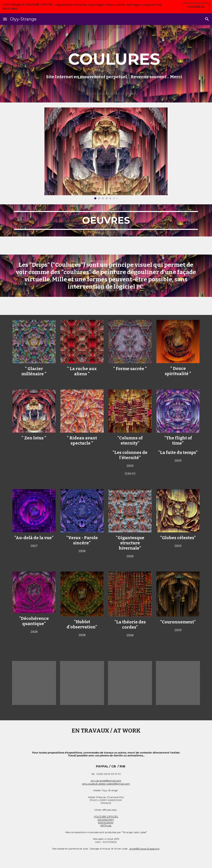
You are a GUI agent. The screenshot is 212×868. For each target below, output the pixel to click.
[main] (114, 64)
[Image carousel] (106, 153)
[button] (5, 19)
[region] (106, 7)
